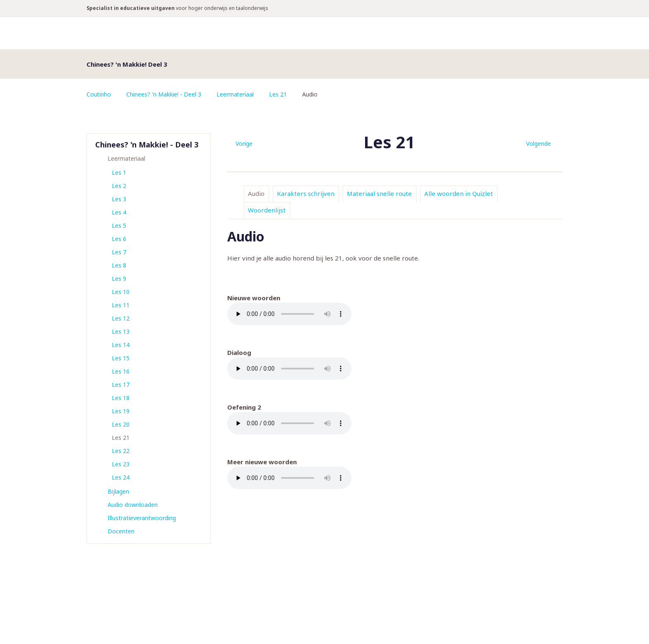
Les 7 (119, 252)
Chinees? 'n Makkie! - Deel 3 (164, 94)
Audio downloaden (133, 505)
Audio (256, 193)
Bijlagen (118, 491)
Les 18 (121, 398)
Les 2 (119, 186)
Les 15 (121, 358)
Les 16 (121, 371)
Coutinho (99, 94)
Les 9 (119, 279)
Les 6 (119, 239)
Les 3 (119, 199)
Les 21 (279, 94)
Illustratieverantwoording (142, 518)
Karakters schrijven (306, 193)
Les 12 (121, 318)
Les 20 (121, 424)
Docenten (121, 531)
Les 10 (121, 292)
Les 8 (119, 265)
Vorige (244, 144)
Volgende (538, 144)
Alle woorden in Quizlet (459, 193)
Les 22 (121, 451)
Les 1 (119, 172)
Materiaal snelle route (379, 193)
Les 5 (119, 226)
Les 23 (121, 464)
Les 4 (119, 212)
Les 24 (121, 477)
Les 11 (121, 305)
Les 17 (121, 385)
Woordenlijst (267, 210)
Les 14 (121, 345)
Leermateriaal (236, 94)
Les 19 (121, 411)
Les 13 (121, 332)
